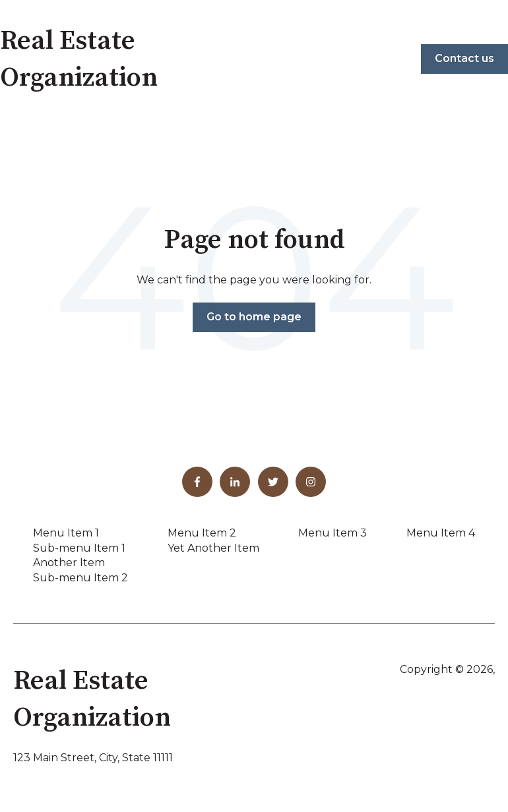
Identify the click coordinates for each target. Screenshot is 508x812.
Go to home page (254, 317)
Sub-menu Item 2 (80, 578)
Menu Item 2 (202, 533)
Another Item (69, 563)
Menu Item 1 (66, 533)
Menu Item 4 (441, 533)
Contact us (464, 58)
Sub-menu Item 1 (79, 548)
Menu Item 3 (333, 533)
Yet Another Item (213, 548)
